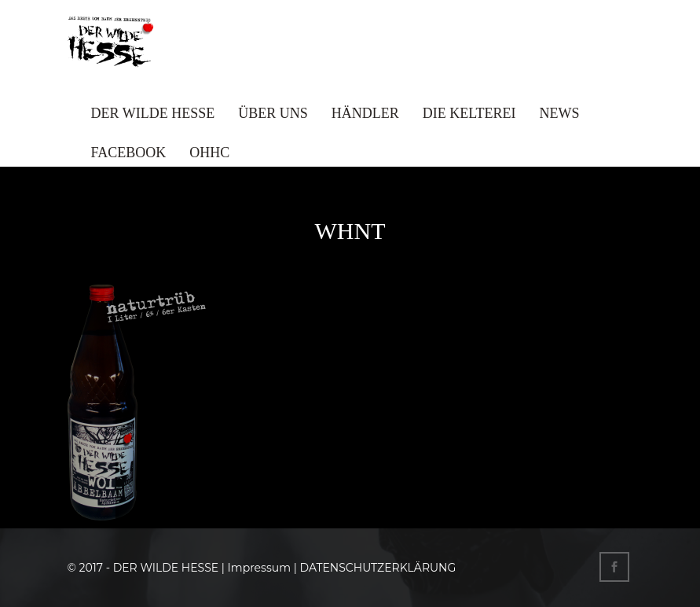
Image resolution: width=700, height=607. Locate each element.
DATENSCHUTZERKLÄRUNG (377, 568)
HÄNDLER (365, 113)
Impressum (259, 568)
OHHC (209, 153)
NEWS (560, 113)
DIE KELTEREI (469, 113)
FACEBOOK (129, 153)
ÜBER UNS (273, 113)
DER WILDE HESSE (153, 113)
